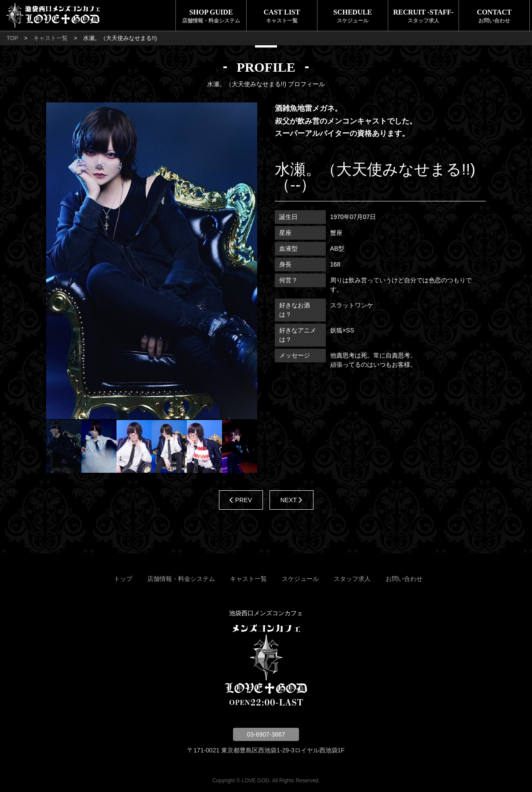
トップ (123, 579)
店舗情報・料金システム (181, 579)
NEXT (292, 500)
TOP (13, 38)
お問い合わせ (404, 579)
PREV (241, 500)
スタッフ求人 (352, 579)
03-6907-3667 (266, 734)
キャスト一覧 (51, 38)
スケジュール (300, 579)
